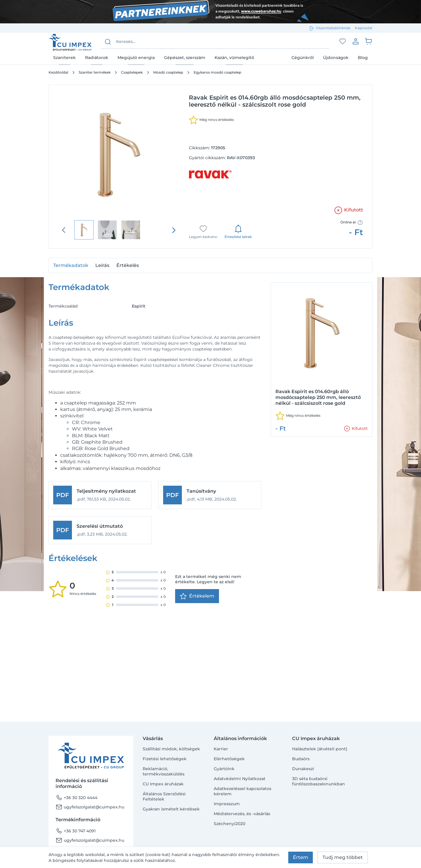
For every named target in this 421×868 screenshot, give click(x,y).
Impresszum (227, 804)
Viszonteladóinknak (333, 28)
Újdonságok (336, 58)
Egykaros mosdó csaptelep (217, 72)
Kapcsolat (364, 28)
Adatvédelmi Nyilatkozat (240, 779)
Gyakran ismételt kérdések (171, 809)
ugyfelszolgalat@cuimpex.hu (90, 807)
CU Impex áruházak (163, 784)
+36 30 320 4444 (76, 798)
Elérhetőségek (229, 759)
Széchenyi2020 (230, 824)
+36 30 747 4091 (76, 831)
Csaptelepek (132, 72)
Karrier (221, 749)
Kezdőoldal (58, 72)
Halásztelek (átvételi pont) (320, 749)
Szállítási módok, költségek (171, 749)
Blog (363, 58)
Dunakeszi (303, 769)
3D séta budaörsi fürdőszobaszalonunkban (319, 781)
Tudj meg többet (343, 857)
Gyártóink (224, 769)
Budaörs (301, 759)
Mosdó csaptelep (168, 72)
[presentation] (174, 230)
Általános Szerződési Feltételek (164, 796)
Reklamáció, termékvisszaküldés (164, 771)
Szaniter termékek (95, 72)
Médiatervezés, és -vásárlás (242, 814)
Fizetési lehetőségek (165, 759)
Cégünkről (303, 58)
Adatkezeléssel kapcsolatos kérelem (243, 791)
